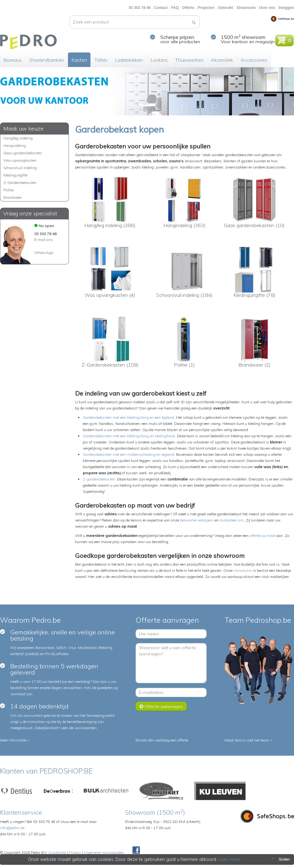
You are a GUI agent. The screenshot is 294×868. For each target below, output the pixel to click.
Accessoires (254, 60)
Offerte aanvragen (161, 706)
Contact (161, 8)
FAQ (175, 8)
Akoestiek (222, 60)
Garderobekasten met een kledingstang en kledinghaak (129, 436)
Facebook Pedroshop (136, 850)
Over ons (267, 8)
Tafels (101, 60)
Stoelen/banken (47, 60)
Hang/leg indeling (18, 138)
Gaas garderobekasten (23, 153)
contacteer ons (232, 520)
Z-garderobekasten (99, 479)
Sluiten (280, 859)
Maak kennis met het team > (248, 740)
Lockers (159, 60)
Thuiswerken (189, 60)
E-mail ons (44, 240)
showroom (243, 570)
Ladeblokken (129, 60)
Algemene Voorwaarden (104, 852)
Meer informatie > (15, 740)
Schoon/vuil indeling (20, 168)
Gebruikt (226, 8)
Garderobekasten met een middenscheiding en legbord (128, 454)
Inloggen (286, 8)
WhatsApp (44, 253)
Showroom (246, 8)
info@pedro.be (12, 828)
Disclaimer (57, 852)
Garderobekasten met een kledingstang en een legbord (128, 417)
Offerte (188, 8)
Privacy (75, 852)
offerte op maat (262, 536)
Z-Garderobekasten (20, 183)
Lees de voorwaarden (79, 728)
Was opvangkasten (20, 160)
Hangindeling (15, 145)
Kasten (79, 60)
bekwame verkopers (197, 520)
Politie (8, 190)
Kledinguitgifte (15, 175)
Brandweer (13, 197)
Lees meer (229, 859)
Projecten (206, 8)
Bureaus (13, 60)
